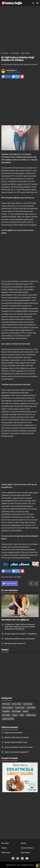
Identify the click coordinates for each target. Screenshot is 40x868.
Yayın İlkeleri (25, 853)
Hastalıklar (6, 711)
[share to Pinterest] (22, 77)
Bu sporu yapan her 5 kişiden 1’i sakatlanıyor (21, 634)
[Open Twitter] (18, 858)
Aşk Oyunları (28, 704)
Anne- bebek (17, 704)
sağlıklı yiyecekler (8, 719)
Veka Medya (11, 70)
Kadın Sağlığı (17, 577)
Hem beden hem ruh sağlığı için (15, 620)
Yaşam (15, 715)
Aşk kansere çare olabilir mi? (15, 643)
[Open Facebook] (13, 858)
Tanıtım (4, 848)
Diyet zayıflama (8, 708)
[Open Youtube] (27, 858)
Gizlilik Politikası (27, 848)
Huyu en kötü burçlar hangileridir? (17, 752)
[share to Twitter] (16, 77)
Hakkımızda (6, 853)
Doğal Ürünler (20, 708)
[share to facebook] (6, 77)
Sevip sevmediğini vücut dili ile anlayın (19, 747)
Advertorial (6, 704)
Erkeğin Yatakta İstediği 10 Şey (16, 742)
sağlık (22, 715)
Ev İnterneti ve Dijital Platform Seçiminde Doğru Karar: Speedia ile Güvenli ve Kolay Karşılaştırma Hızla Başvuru (20, 627)
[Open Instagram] (22, 858)
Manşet (26, 711)
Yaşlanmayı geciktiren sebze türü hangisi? (20, 639)
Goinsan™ (31, 865)
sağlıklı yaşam (31, 715)
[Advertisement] (20, 29)
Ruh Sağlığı (6, 715)
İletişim (23, 843)
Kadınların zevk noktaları (13, 733)
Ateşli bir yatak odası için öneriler (17, 737)
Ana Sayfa (5, 843)
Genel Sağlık (9, 577)
